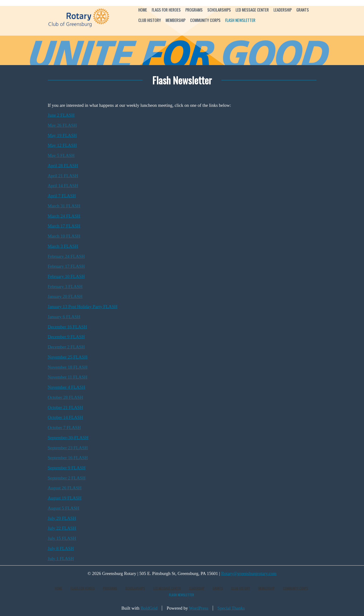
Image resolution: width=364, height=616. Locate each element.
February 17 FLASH (66, 266)
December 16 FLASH (67, 327)
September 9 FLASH (67, 468)
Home (143, 10)
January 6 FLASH (64, 317)
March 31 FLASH (64, 206)
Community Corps (205, 20)
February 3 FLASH (65, 287)
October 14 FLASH (65, 417)
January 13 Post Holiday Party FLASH (83, 307)
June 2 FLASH (61, 115)
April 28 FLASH (63, 166)
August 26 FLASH (65, 488)
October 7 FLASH (64, 428)
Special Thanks (231, 608)
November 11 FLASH (68, 377)
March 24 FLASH (64, 216)
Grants (303, 10)
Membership (176, 20)
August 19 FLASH (65, 498)
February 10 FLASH (66, 276)
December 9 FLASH (66, 337)
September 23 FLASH (68, 448)
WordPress (199, 608)
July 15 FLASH (62, 538)
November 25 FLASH (68, 357)
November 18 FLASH (68, 367)
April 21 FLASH (63, 176)
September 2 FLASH (67, 478)
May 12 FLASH (62, 145)
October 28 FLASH (65, 397)
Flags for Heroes (166, 10)
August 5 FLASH (64, 508)
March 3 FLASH (63, 246)
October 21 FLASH (65, 407)
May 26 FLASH (62, 125)
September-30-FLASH (68, 438)
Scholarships (219, 10)
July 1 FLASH (61, 559)
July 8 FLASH (61, 548)
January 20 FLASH (65, 296)
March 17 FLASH (64, 226)
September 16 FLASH (68, 458)
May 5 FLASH (61, 155)
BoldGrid (149, 608)
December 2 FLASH (66, 347)
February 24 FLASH (66, 256)
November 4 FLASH (67, 387)
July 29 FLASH (62, 518)
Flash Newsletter (240, 20)
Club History (150, 20)
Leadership (283, 10)
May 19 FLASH (62, 135)
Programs (194, 10)
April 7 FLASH (62, 196)
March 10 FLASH (64, 236)
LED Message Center (252, 10)
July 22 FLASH (62, 528)
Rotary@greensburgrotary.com (249, 573)
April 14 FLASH (63, 186)
